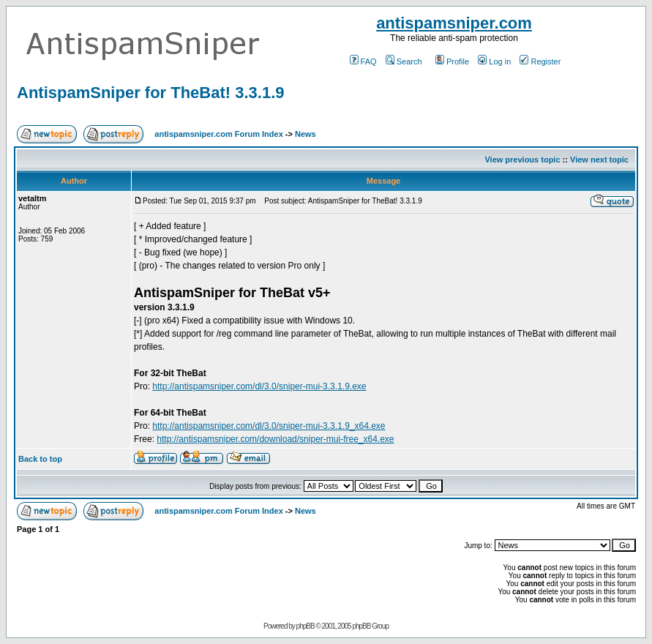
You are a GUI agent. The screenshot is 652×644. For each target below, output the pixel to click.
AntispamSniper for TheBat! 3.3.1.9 (151, 93)
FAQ (363, 61)
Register (540, 61)
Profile (452, 61)
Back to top (40, 459)
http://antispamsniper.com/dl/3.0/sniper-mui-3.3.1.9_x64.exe (269, 426)
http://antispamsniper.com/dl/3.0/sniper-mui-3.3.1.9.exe (259, 386)
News (306, 134)
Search (404, 61)
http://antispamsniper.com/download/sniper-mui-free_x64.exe (275, 439)
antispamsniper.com (454, 23)
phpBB (306, 626)
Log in (494, 61)
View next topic (599, 160)
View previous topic (522, 160)
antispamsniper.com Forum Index (218, 134)
